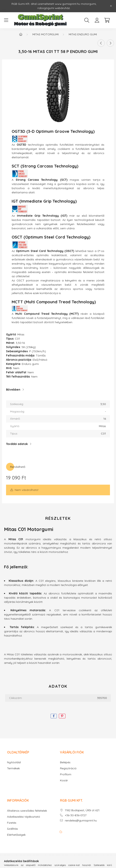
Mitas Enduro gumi (83, 34)
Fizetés (12, 823)
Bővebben (13, 390)
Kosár (64, 780)
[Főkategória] (21, 34)
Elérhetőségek (16, 835)
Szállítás (12, 829)
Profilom (66, 774)
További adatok (17, 444)
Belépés (65, 762)
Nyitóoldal (14, 762)
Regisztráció (68, 768)
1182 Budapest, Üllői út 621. (82, 810)
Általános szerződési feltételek (27, 811)
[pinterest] (62, 716)
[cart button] (107, 20)
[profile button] (97, 20)
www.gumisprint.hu (68, 4)
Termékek (13, 768)
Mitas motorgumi (46, 34)
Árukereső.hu (45, 863)
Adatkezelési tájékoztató (24, 817)
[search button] (87, 20)
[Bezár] (111, 6)
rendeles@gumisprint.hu (81, 821)
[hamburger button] (6, 20)
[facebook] (54, 716)
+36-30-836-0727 (76, 815)
